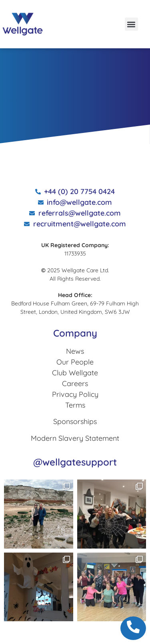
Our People (75, 362)
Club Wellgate (75, 373)
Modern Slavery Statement (75, 438)
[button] (131, 24)
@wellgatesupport (75, 462)
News (75, 351)
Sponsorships (75, 421)
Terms (75, 405)
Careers (75, 383)
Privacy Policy (75, 394)
